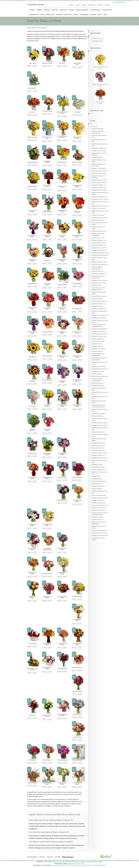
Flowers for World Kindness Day (100, 458)
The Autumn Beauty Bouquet (62, 308)
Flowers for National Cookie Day (100, 505)
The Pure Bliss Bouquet (47, 380)
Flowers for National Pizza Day (100, 180)
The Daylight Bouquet (32, 284)
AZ (57, 865)
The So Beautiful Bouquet (47, 162)
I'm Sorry (94, 126)
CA (62, 865)
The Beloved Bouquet (32, 453)
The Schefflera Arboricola (32, 430)
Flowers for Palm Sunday (98, 341)
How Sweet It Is (32, 112)
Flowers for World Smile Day (99, 367)
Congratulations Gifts (98, 41)
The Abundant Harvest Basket (62, 597)
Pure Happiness (32, 381)
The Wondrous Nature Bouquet (62, 406)
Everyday (32, 10)
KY (90, 865)
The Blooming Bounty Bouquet (47, 668)
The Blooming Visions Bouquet (32, 332)
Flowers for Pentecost (98, 484)
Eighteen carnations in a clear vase (47, 716)
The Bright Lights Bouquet (32, 260)
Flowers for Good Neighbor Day (100, 315)
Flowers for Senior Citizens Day (100, 248)
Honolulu (73, 864)
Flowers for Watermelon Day (99, 231)
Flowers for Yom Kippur (98, 371)
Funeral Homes (92, 5)
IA (85, 865)
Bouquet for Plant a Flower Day (100, 280)
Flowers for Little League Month (100, 329)
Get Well (71, 10)
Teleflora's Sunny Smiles (32, 137)
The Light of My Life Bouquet (62, 644)
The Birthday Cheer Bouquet (47, 597)
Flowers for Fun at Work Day (99, 151)
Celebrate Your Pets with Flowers (100, 536)
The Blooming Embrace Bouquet (77, 260)
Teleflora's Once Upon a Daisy (47, 138)
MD (97, 865)
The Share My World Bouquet (62, 549)
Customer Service (32, 857)
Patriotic (76, 14)
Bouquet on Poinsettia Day (99, 510)
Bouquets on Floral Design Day (100, 190)
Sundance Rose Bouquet (47, 573)
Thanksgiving (84, 14)
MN (105, 865)
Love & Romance (95, 10)
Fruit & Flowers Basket (77, 162)
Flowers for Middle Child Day (99, 243)
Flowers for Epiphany (97, 157)
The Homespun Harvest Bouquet (47, 478)
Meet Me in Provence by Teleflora (62, 113)
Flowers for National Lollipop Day (100, 206)
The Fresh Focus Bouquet (62, 332)
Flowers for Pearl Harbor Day (99, 508)
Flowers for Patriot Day (98, 306)
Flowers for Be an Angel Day (99, 250)
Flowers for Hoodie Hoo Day (99, 188)
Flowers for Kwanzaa (97, 520)
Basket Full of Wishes (32, 186)
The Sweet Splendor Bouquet (77, 620)
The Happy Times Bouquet (32, 597)
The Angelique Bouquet (62, 500)
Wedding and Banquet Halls (87, 862)
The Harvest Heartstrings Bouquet (62, 137)
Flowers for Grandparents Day (100, 301)
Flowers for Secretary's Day (99, 349)
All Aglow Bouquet (77, 737)
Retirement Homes (55, 862)
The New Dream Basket (77, 668)
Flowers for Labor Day (98, 299)
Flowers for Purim (97, 285)
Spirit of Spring (32, 63)
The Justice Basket (32, 644)
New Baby (47, 10)
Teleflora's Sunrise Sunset (77, 212)
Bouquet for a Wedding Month (100, 531)
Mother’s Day (50, 14)
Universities (100, 5)
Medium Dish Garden (62, 285)
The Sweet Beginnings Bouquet (62, 715)
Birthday (39, 10)
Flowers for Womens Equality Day (100, 255)
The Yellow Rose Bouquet (47, 406)
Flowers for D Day (97, 476)
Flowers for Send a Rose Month (100, 498)
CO (64, 865)
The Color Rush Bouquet (47, 430)
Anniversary (63, 10)
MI (102, 865)
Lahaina (79, 864)
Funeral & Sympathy (82, 10)
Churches (107, 5)
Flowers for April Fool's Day (99, 331)
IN (83, 865)
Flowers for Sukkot (97, 374)
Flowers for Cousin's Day (98, 215)
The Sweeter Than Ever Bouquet (77, 332)
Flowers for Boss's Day (98, 383)
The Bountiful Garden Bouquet (77, 357)
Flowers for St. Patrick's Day (99, 283)
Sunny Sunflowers (32, 357)
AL (52, 865)
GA (74, 865)
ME (94, 865)
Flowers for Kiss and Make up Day (100, 253)
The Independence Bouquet (32, 525)
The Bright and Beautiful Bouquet (77, 236)
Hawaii (69, 864)
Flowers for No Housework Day (100, 334)
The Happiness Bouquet (47, 332)
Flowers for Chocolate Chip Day (100, 423)
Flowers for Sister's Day (98, 238)
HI (76, 865)
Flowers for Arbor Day (98, 351)
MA (100, 865)
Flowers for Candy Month (98, 500)
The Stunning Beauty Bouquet (62, 454)
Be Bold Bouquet (32, 760)
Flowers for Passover (97, 344)
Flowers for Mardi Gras (98, 271)
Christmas (93, 14)
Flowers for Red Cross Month (99, 296)
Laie (83, 864)
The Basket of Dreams (77, 477)
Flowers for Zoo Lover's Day (99, 336)
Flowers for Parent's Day (98, 220)
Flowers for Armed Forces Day (100, 425)
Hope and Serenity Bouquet (62, 783)
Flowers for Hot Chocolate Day (100, 533)
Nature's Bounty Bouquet (47, 284)
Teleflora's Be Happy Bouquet (77, 138)
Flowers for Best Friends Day (99, 481)
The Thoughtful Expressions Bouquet (47, 549)
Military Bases (76, 862)
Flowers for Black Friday (98, 467)
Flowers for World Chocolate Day (100, 199)
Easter (42, 14)
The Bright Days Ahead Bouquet (62, 357)
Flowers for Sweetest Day (98, 386)
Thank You (55, 10)
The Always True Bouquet (47, 308)
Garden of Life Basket (32, 783)
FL (72, 865)
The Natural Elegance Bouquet (62, 211)
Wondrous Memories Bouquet (47, 783)
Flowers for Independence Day (100, 197)
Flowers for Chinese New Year (99, 173)
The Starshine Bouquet (47, 111)
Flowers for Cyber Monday (99, 503)
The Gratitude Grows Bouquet (32, 236)
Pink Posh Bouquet (47, 760)
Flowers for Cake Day (97, 465)
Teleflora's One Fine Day (47, 63)
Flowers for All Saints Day (98, 446)
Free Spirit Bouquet (77, 714)
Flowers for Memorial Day (99, 432)
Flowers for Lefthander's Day (99, 245)
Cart (30, 66)
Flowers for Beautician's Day (99, 495)
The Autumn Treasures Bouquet (32, 308)
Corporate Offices (98, 862)
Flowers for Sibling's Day (98, 339)
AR (59, 865)
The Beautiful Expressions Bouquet (47, 211)
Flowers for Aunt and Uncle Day (100, 218)
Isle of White (77, 112)
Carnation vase (32, 715)
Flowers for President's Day (99, 185)
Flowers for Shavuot (97, 479)
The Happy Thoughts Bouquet (47, 644)
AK (54, 865)
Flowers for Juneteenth (98, 129)
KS (87, 865)
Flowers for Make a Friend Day (100, 183)
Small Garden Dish (32, 88)
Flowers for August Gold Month (100, 264)
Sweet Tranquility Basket (77, 64)
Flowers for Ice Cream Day (99, 208)
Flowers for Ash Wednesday (99, 274)
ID (79, 865)
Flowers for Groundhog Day (99, 168)
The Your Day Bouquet (47, 356)
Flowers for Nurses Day (98, 416)
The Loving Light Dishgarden (47, 454)
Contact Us (50, 857)
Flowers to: (72, 5)
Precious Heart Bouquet (77, 691)
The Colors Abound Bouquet (32, 478)
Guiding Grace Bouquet (77, 760)
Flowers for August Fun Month (100, 262)
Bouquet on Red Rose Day (98, 486)
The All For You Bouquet (62, 236)
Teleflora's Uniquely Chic (62, 187)
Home (28, 28)
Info (35, 66)
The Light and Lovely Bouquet (32, 573)
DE (69, 865)
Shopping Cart (122, 2)
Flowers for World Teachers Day (100, 369)
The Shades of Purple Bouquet (77, 381)
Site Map (58, 857)
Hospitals (84, 5)
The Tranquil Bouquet (77, 284)
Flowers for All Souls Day (98, 448)
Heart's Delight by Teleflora (62, 382)
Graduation (59, 14)
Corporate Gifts (107, 10)
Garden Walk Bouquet (62, 669)
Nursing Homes (63, 862)
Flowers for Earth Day (97, 346)
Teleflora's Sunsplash (62, 162)
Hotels (78, 5)
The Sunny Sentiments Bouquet (62, 573)
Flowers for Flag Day (97, 489)
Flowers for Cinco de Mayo (99, 414)
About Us (42, 857)
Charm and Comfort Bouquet (77, 783)
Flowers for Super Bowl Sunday (100, 171)
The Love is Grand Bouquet (47, 186)
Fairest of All (47, 261)
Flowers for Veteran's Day (98, 455)
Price (100, 14)
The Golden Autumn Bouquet (77, 644)
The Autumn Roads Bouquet (47, 236)
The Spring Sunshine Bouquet (77, 186)
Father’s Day (68, 14)
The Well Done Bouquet (77, 597)
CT (67, 865)
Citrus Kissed (62, 63)
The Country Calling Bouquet (77, 501)
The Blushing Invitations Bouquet (62, 260)
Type (106, 14)
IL (81, 865)
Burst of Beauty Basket (77, 309)
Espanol (116, 2)
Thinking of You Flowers (98, 39)
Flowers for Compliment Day (99, 148)
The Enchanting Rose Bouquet (77, 406)
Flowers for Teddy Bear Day (99, 304)
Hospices (70, 862)
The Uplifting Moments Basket (47, 525)
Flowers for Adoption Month (99, 470)
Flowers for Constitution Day (99, 309)
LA (92, 865)
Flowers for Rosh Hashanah (99, 318)
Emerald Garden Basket (32, 162)
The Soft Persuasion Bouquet (32, 211)
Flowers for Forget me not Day (100, 453)
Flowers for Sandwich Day (99, 450)
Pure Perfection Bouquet (62, 760)
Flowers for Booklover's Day (99, 240)
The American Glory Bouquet (32, 549)
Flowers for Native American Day (100, 376)
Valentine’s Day (34, 14)
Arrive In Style (32, 406)
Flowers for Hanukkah (98, 517)
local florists (45, 862)
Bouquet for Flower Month (99, 443)
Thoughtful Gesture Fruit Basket (32, 669)
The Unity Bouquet (62, 477)
